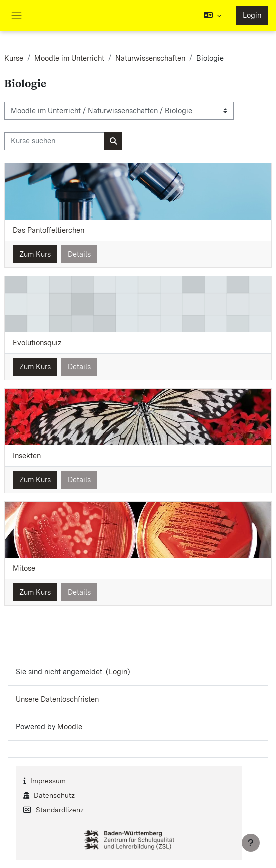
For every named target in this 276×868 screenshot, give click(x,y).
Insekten (27, 456)
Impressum (48, 781)
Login (252, 15)
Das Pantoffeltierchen (48, 230)
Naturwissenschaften (150, 58)
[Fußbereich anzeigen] (251, 843)
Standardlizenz (60, 810)
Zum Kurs (35, 254)
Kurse (14, 58)
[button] (213, 15)
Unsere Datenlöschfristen (57, 699)
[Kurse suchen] (54, 141)
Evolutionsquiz (37, 343)
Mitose (24, 568)
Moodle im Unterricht (69, 58)
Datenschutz (54, 795)
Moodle (70, 727)
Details (79, 254)
